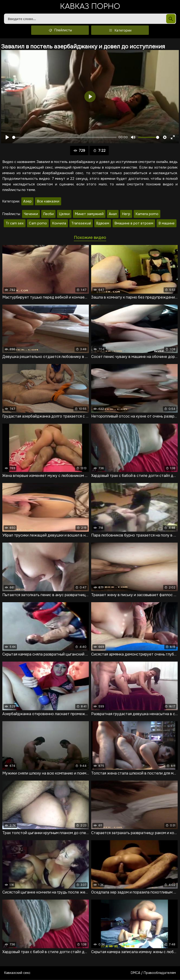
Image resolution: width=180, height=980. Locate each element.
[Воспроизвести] (7, 138)
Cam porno (38, 224)
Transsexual (81, 224)
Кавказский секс (17, 973)
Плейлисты (60, 31)
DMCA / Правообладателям (153, 973)
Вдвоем (103, 224)
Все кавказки (48, 202)
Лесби (48, 214)
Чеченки (31, 214)
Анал (113, 214)
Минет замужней (89, 214)
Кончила (59, 224)
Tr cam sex (15, 224)
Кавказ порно (90, 7)
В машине (167, 224)
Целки (64, 214)
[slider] (64, 138)
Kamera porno (147, 214)
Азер (27, 202)
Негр (126, 214)
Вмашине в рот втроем (134, 224)
